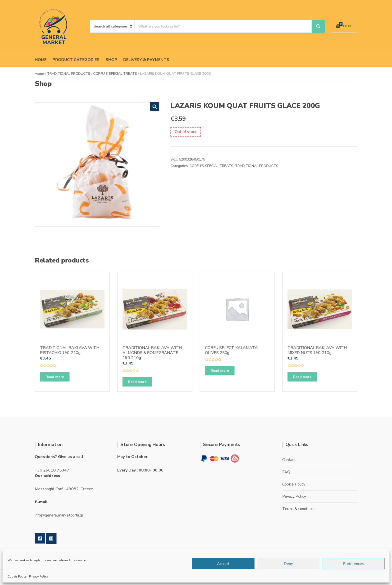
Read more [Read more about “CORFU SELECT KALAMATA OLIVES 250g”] (220, 371)
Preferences (353, 564)
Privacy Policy (38, 576)
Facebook (40, 538)
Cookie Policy (17, 576)
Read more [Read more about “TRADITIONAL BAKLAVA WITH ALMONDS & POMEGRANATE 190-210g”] (137, 382)
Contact (289, 460)
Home (39, 74)
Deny (288, 564)
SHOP (111, 60)
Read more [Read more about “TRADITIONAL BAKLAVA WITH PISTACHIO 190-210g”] (55, 377)
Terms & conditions (299, 509)
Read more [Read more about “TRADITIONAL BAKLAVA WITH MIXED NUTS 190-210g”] (302, 377)
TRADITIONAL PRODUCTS (69, 74)
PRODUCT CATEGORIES (76, 60)
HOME (41, 60)
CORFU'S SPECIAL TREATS (115, 74)
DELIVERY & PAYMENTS (146, 60)
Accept (223, 564)
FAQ (286, 472)
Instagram (51, 538)
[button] (155, 107)
